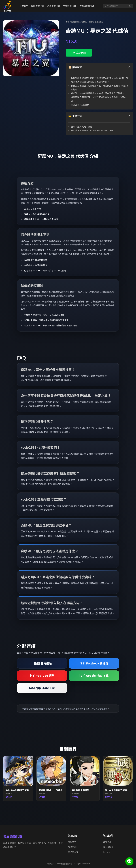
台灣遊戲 (75, 22)
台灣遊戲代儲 (54, 6)
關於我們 (72, 842)
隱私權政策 (73, 852)
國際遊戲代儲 (38, 6)
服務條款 (72, 847)
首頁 (68, 22)
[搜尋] (130, 6)
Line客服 (107, 842)
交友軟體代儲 (69, 6)
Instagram (108, 852)
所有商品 (24, 6)
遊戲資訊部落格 (87, 6)
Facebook (108, 847)
